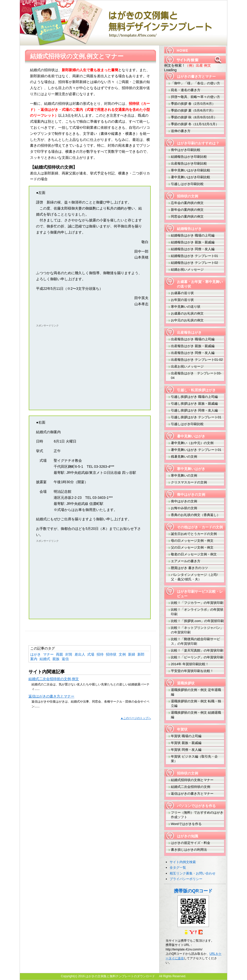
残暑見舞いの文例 (184, 457)
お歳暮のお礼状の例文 (187, 313)
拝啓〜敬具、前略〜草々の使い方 (195, 97)
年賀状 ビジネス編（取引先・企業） (194, 759)
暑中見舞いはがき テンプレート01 (196, 450)
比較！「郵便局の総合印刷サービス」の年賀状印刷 (195, 641)
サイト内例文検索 (183, 862)
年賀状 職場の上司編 (186, 736)
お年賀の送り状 (182, 300)
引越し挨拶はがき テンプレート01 (196, 417)
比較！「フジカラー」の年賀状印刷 (197, 603)
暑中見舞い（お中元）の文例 (192, 443)
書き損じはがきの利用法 (189, 850)
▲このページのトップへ (136, 718)
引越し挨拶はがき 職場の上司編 (194, 397)
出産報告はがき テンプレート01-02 (197, 360)
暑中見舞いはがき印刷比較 (191, 177)
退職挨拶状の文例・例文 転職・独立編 (196, 703)
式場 (91, 654)
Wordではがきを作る (186, 824)
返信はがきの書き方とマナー (51, 696)
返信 (65, 659)
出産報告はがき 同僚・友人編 (193, 353)
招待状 (111, 654)
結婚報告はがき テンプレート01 (194, 256)
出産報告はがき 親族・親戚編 (193, 346)
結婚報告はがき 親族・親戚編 (193, 242)
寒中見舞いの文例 (184, 475)
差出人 (80, 654)
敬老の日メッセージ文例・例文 (194, 554)
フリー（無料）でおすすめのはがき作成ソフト (197, 815)
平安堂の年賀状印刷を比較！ (192, 671)
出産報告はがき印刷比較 (189, 163)
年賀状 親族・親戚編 (186, 743)
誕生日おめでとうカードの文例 (194, 534)
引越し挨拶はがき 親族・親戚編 (194, 404)
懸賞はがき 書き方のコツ (189, 568)
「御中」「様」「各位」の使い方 (195, 83)
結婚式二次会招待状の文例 (191, 787)
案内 (34, 659)
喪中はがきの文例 (184, 501)
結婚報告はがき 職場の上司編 (193, 235)
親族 (56, 659)
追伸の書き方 (181, 131)
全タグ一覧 (178, 868)
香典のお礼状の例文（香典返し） (195, 515)
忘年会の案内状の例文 (187, 203)
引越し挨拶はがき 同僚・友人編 (194, 410)
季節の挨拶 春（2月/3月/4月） (193, 104)
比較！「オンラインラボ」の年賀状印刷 (197, 612)
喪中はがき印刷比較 (186, 150)
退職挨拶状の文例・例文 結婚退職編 (196, 715)
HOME (182, 50)
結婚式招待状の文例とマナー (192, 780)
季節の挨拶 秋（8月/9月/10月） (194, 117)
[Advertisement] (78, 364)
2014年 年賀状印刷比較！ (190, 664)
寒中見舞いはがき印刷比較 (191, 170)
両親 (59, 654)
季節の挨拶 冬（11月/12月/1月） (195, 124)
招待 (100, 654)
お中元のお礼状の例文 (187, 320)
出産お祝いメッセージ (187, 366)
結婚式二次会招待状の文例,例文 (54, 679)
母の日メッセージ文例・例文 (192, 541)
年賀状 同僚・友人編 (186, 750)
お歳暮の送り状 (182, 293)
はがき (36, 654)
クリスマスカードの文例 (189, 482)
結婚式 (45, 659)
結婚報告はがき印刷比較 (189, 157)
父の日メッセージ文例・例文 (192, 547)
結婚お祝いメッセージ (187, 269)
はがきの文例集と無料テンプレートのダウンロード (50, 1)
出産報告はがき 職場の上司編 (193, 339)
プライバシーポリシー (186, 879)
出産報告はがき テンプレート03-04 (196, 376)
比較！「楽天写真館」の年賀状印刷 (197, 650)
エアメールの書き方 (186, 561)
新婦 (132, 654)
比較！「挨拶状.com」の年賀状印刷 (197, 621)
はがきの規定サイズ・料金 (191, 843)
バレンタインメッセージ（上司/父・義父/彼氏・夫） (194, 577)
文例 (122, 654)
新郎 (141, 654)
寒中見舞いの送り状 (186, 307)
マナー (48, 654)
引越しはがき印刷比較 (187, 184)
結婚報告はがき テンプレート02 (194, 263)
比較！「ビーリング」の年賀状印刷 (197, 657)
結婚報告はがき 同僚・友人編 (193, 249)
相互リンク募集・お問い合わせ (193, 873)
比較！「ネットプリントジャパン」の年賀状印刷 (197, 630)
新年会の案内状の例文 (187, 210)
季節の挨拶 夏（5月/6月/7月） (193, 110)
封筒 (69, 654)
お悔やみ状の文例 (184, 508)
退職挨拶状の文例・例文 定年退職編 (196, 692)
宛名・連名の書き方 (186, 90)
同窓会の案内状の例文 (187, 216)
